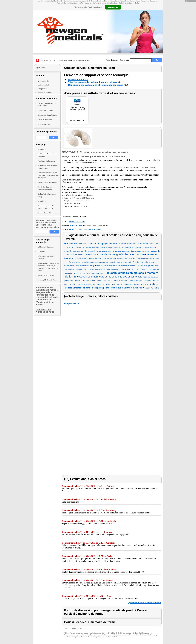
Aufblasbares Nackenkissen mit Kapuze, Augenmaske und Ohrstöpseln (48, 175)
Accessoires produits (45, 93)
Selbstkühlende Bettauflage (47, 182)
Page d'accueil (112, 60)
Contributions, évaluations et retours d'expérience (96, 85)
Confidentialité (43, 309)
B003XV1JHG (104, 225)
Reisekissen (42, 149)
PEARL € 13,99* (76, 225)
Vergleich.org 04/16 (77, 120)
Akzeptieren (113, 7)
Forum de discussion (45, 120)
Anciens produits (43, 85)
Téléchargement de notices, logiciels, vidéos (93, 82)
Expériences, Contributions (47, 115)
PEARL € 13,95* (94, 230)
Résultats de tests (44, 124)
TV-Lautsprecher (46, 275)
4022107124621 (93, 225)
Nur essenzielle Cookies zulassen (88, 7)
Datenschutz (134, 3)
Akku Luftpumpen (46, 247)
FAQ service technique (45, 110)
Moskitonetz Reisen (47, 280)
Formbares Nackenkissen (46, 161)
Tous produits (42, 89)
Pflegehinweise (71, 303)
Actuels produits (43, 81)
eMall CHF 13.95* (77, 222)
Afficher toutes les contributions (146, 603)
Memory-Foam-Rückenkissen (48, 213)
